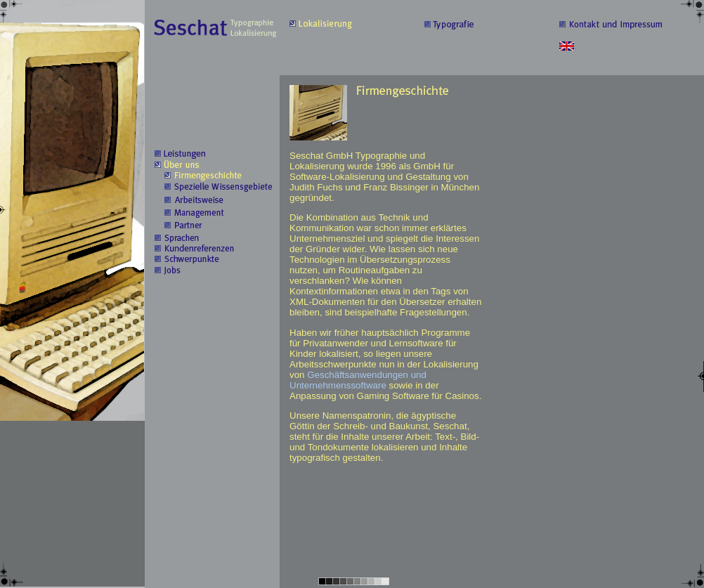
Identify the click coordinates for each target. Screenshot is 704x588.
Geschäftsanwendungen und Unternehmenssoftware (358, 380)
